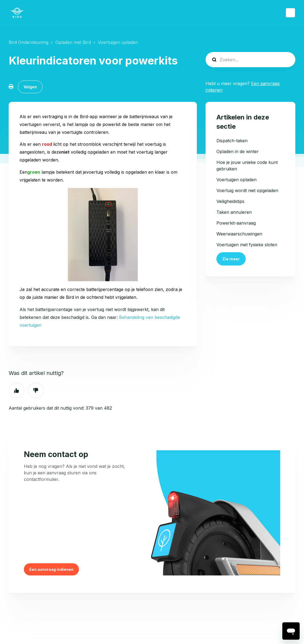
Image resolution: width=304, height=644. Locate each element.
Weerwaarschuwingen (239, 234)
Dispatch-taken (232, 141)
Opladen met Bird (73, 42)
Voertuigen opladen (118, 42)
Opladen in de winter (238, 151)
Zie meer (231, 259)
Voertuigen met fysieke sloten (247, 245)
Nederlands (290, 13)
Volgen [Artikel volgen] (30, 87)
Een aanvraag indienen (51, 569)
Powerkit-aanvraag (236, 223)
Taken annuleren (234, 212)
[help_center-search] (250, 60)
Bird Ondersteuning (28, 42)
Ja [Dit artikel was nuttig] (17, 390)
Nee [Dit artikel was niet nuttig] (36, 390)
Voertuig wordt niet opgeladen (247, 190)
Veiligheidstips (230, 201)
